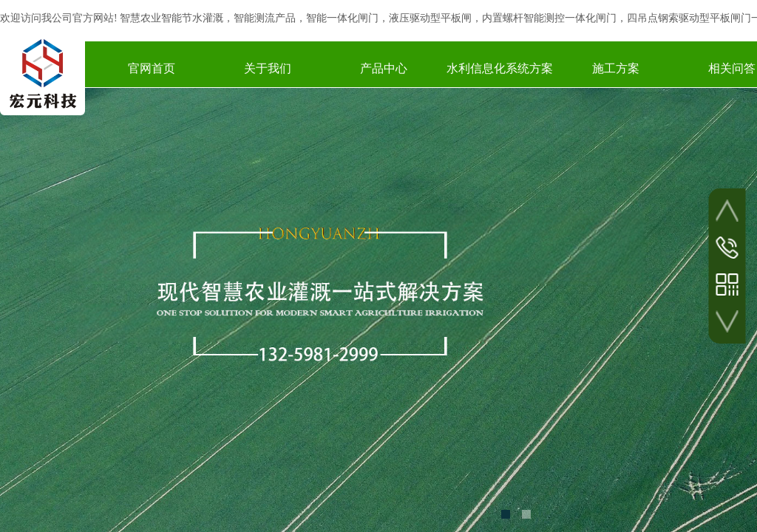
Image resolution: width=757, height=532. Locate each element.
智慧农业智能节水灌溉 (172, 18)
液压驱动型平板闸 (430, 18)
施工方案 (616, 68)
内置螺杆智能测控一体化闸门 (549, 18)
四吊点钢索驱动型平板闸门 (689, 18)
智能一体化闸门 (342, 18)
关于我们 (268, 68)
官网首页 (152, 68)
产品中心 (384, 68)
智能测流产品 (265, 18)
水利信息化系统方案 (500, 68)
